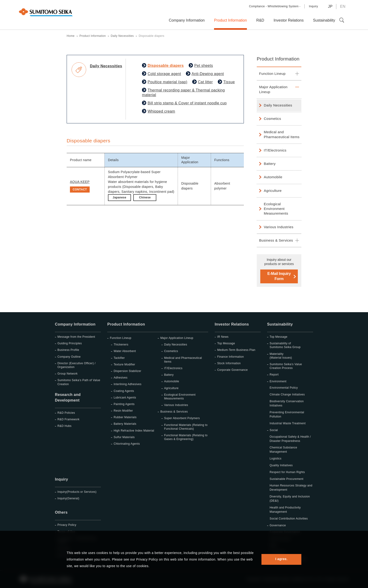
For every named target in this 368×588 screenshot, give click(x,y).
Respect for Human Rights (287, 472)
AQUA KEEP (80, 182)
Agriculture (273, 191)
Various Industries (279, 227)
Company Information (75, 324)
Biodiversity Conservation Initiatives (287, 403)
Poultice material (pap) (167, 82)
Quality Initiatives (281, 465)
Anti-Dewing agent (208, 74)
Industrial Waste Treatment (288, 423)
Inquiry (313, 6)
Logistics (276, 459)
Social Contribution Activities (289, 519)
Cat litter (205, 82)
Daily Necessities (278, 105)
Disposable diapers (166, 66)
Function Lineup (272, 74)
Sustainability (280, 324)
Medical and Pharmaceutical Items (282, 134)
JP (330, 6)
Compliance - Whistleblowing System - (275, 6)
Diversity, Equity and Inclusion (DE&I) (290, 499)
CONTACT (80, 190)
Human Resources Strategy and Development (291, 488)
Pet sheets (204, 66)
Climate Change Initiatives (287, 395)
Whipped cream (161, 111)
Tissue (229, 82)
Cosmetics (272, 119)
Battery (270, 164)
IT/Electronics (275, 150)
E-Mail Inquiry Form (279, 276)
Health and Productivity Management (285, 510)
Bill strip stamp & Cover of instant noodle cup (187, 103)
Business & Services (276, 240)
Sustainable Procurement (287, 479)
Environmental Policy (284, 388)
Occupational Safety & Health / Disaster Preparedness (290, 439)
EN (343, 6)
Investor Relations (232, 324)
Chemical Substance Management (283, 450)
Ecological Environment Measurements (276, 209)
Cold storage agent (164, 74)
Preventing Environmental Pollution (287, 414)
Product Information (278, 59)
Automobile (273, 177)
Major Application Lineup (273, 89)
